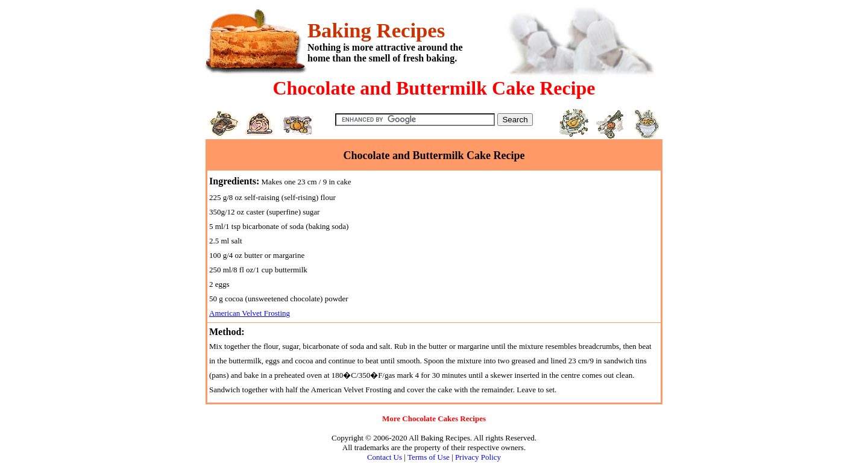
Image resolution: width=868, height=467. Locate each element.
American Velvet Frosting (250, 313)
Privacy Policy (478, 457)
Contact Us (385, 457)
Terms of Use (429, 457)
